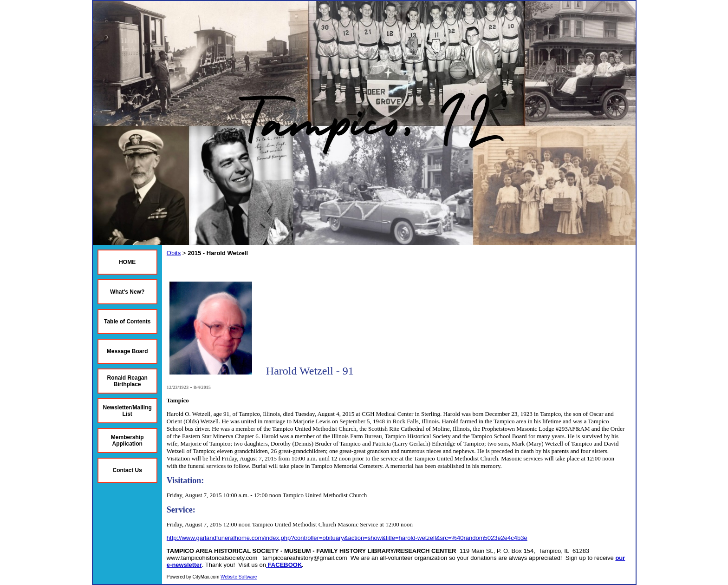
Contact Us (127, 470)
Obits (174, 253)
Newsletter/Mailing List (127, 411)
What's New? (127, 292)
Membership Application (127, 440)
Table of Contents (127, 322)
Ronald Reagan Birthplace (127, 381)
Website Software (239, 577)
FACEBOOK (285, 565)
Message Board (127, 351)
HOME (127, 262)
